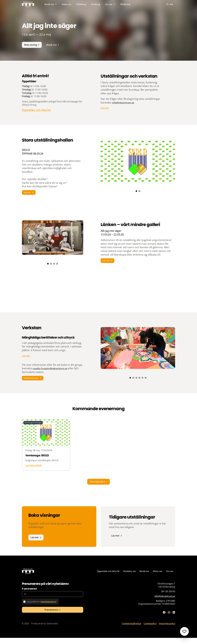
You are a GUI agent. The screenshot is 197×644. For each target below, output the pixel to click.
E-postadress (29, 594)
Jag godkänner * (43, 608)
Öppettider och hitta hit (36, 119)
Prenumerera (51, 617)
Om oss (109, 5)
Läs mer (105, 114)
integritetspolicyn (49, 608)
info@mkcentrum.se (125, 108)
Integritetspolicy (167, 630)
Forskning (96, 5)
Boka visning (31, 45)
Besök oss (49, 5)
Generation (52, 630)
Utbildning (81, 5)
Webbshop (125, 5)
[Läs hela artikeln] (46, 455)
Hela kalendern (97, 486)
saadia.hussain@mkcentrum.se (52, 373)
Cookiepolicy (150, 630)
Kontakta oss (128, 577)
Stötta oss (157, 577)
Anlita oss (67, 5)
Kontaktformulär (32, 382)
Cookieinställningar (132, 630)
